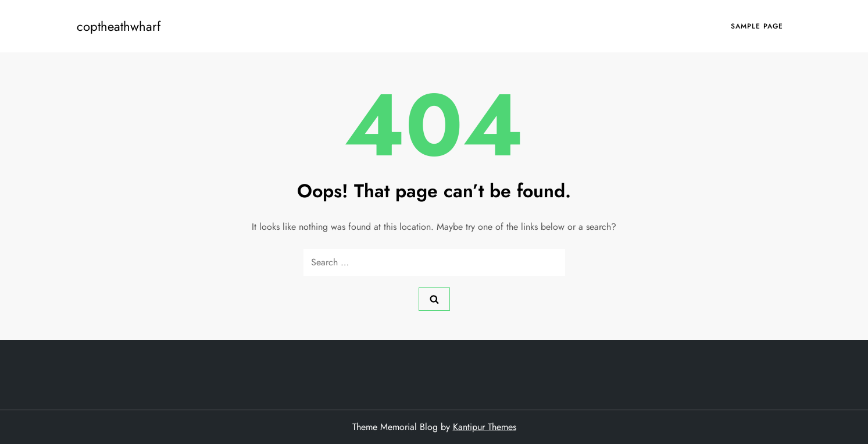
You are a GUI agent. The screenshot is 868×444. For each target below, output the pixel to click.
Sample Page (757, 26)
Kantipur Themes (485, 427)
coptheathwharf (119, 26)
